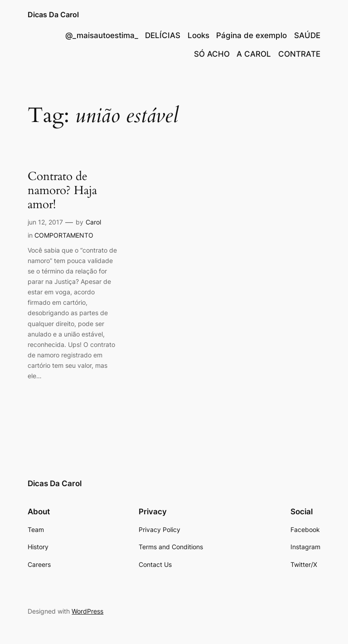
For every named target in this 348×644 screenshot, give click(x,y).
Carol (93, 222)
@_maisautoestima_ (102, 35)
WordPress (87, 611)
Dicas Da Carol (53, 15)
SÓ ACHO (212, 54)
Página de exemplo (251, 35)
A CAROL (254, 54)
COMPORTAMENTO (64, 235)
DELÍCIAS (163, 35)
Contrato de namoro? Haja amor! (62, 190)
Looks (198, 35)
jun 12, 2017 (45, 222)
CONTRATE (299, 54)
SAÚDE (307, 35)
